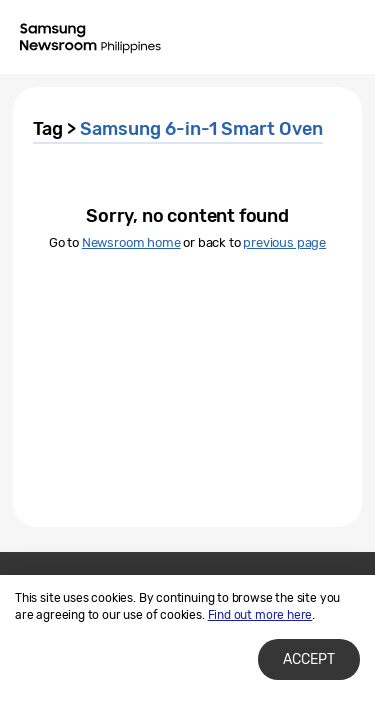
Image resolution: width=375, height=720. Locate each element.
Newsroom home (131, 242)
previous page (284, 242)
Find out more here (260, 615)
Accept (309, 659)
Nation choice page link (263, 38)
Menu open (343, 38)
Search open (303, 38)
